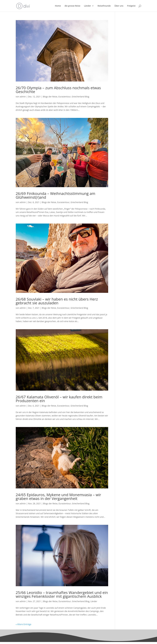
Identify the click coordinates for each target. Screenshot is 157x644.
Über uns (119, 6)
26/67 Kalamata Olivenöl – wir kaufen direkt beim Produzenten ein (59, 399)
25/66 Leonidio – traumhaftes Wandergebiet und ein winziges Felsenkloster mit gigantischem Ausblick (62, 594)
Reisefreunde (104, 6)
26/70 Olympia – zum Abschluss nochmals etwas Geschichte (58, 90)
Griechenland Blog (80, 97)
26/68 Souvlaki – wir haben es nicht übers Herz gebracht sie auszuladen (57, 301)
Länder (87, 6)
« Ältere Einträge (24, 624)
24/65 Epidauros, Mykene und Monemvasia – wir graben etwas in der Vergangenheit (58, 497)
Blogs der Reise (50, 97)
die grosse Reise (72, 6)
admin (23, 97)
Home (58, 6)
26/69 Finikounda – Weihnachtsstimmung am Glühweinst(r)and (56, 195)
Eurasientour (64, 97)
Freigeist (131, 6)
